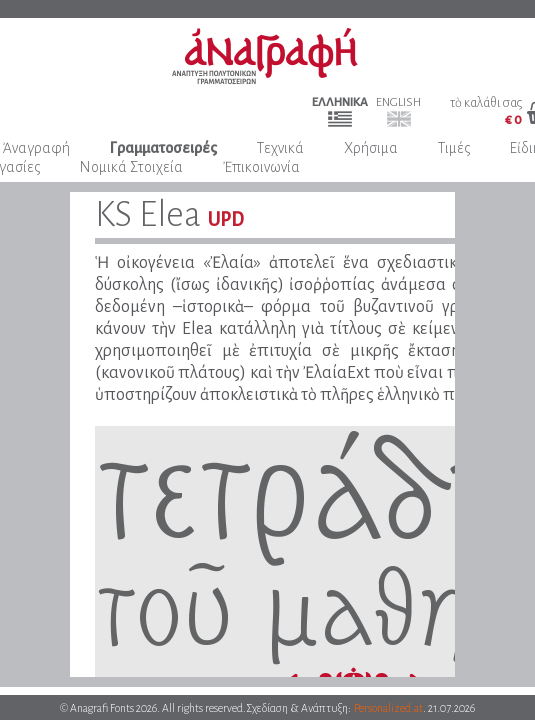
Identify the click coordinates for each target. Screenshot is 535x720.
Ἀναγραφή (36, 148)
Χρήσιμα (371, 148)
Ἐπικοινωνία (261, 167)
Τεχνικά (280, 148)
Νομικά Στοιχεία (131, 167)
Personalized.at (388, 708)
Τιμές (454, 148)
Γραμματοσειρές (163, 148)
